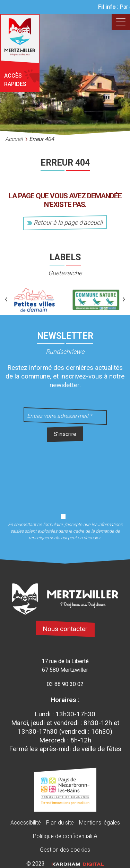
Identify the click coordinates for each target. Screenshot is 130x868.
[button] (6, 300)
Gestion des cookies (65, 850)
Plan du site (60, 823)
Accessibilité (26, 823)
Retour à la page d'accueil (65, 222)
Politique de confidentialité (65, 836)
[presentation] (65, 474)
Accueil (14, 139)
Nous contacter (65, 629)
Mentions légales (99, 823)
